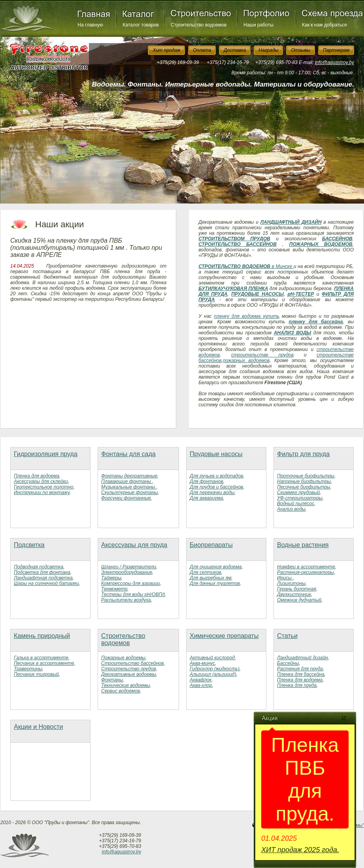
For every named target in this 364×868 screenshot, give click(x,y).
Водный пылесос (296, 504)
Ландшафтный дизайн (303, 658)
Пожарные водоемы (123, 658)
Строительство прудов (128, 669)
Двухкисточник (294, 594)
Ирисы (285, 578)
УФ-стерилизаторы (300, 498)
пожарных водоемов (246, 360)
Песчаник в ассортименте (44, 663)
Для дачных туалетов (215, 583)
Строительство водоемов (199, 25)
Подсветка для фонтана (42, 572)
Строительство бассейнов (132, 663)
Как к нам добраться (324, 25)
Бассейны (288, 663)
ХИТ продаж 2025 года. (300, 850)
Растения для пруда (300, 669)
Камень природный (42, 636)
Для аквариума (206, 498)
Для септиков (206, 572)
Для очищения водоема (216, 567)
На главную (90, 25)
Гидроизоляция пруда (46, 454)
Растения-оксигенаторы (306, 572)
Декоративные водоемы (129, 674)
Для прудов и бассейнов (216, 487)
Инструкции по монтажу (42, 492)
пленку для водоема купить (247, 316)
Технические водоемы (125, 685)
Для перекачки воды (212, 492)
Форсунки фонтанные (126, 498)
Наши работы (258, 25)
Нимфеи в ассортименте (306, 567)
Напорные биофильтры (304, 481)
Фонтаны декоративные (129, 476)
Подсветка (29, 545)
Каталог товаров (141, 25)
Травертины (28, 669)
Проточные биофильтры (306, 476)
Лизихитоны (291, 583)
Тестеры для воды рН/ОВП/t (133, 594)
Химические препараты (224, 636)
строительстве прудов (262, 355)
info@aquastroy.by (335, 62)
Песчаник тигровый (36, 674)
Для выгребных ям (210, 578)
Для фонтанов (206, 481)
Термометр (114, 589)
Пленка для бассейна (301, 674)
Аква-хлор (201, 685)
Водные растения (303, 545)
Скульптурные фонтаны (129, 492)
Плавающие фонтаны (127, 481)
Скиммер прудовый (298, 492)
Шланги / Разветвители (129, 567)
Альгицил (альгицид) (213, 674)
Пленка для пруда (297, 685)
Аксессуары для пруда (134, 545)
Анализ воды (291, 509)
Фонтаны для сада (128, 454)
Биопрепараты (211, 545)
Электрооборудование (127, 572)
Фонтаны (112, 680)
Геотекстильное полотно (43, 487)
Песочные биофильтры (304, 487)
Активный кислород (212, 658)
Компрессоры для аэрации (131, 583)
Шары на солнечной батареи (46, 583)
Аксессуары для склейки (41, 481)
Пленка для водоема (37, 476)
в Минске (282, 266)
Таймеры (111, 578)
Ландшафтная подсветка (43, 578)
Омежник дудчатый (299, 600)
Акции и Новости (38, 727)
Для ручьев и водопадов (216, 476)
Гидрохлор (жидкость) (215, 669)
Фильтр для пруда (303, 454)
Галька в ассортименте (41, 658)
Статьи (287, 636)
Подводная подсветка (39, 567)
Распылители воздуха (126, 600)
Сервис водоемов (121, 691)
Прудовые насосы (216, 454)
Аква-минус (202, 663)
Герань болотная (297, 589)
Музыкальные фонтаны (129, 487)
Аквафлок (201, 680)
